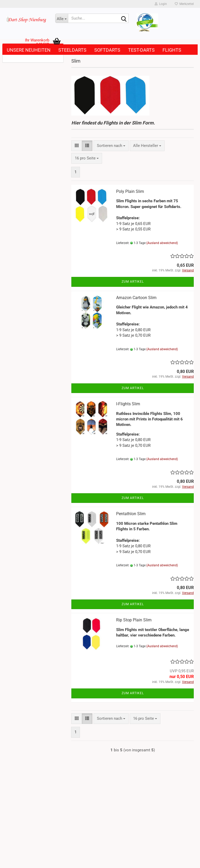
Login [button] (161, 4)
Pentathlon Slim (131, 514)
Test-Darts (141, 50)
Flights (172, 50)
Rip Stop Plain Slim (134, 620)
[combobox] (111, 146)
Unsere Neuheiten (29, 50)
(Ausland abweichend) (162, 243)
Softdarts (107, 50)
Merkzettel (184, 4)
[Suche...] (62, 18)
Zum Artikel (133, 282)
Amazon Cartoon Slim (136, 298)
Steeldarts (72, 50)
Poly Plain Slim (130, 191)
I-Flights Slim (128, 404)
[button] (77, 146)
